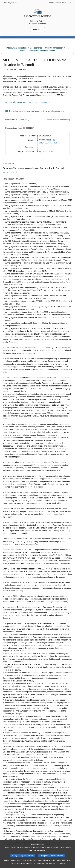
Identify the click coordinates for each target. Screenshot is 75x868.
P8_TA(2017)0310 (46, 151)
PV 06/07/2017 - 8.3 (47, 140)
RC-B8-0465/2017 (43, 102)
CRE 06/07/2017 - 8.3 (48, 143)
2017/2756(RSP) (22, 120)
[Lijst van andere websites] (60, 3)
